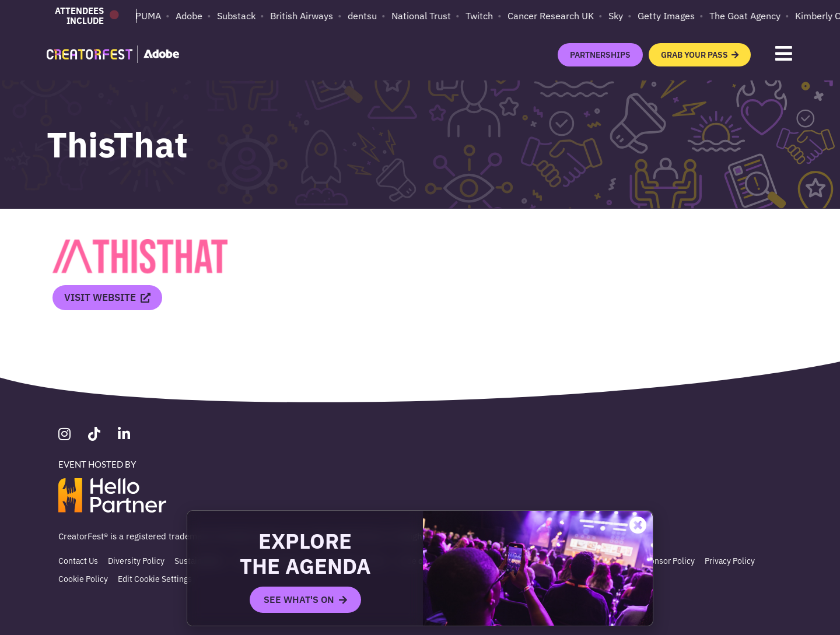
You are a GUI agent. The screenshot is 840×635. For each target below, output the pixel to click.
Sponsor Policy (668, 560)
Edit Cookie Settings (155, 578)
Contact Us (78, 560)
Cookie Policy (83, 578)
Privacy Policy (730, 560)
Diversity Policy (136, 560)
